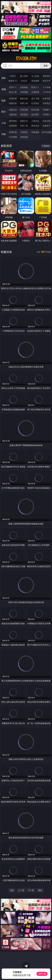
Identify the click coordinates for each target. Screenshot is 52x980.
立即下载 (42, 974)
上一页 (21, 890)
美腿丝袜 (13, 114)
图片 (4, 112)
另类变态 (46, 103)
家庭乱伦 (24, 121)
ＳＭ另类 (46, 92)
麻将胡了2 (13, 81)
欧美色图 (35, 110)
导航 (4, 134)
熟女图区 (35, 114)
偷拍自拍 (24, 98)
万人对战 (35, 76)
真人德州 (24, 76)
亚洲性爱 (13, 98)
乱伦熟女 (35, 103)
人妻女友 (35, 121)
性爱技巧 (46, 126)
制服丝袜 (13, 103)
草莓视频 (35, 132)
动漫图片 (46, 110)
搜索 (46, 66)
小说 (4, 123)
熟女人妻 (13, 92)
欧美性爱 (46, 98)
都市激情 (13, 121)
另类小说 (24, 126)
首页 (12, 890)
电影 (4, 100)
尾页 (40, 890)
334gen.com (26, 59)
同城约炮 (13, 132)
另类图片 (46, 114)
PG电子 (13, 76)
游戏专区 (46, 76)
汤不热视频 (46, 132)
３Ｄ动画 (46, 87)
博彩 (4, 78)
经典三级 (24, 103)
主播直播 (35, 92)
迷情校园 (13, 126)
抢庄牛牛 (46, 81)
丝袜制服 (24, 92)
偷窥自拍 (13, 110)
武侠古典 (46, 121)
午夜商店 (24, 132)
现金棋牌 (35, 81)
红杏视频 (13, 137)
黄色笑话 (35, 126)
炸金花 (24, 81)
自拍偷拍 (24, 87)
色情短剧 (24, 137)
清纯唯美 (24, 114)
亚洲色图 (24, 110)
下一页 (31, 890)
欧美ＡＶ (35, 87)
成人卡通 (35, 98)
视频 (4, 89)
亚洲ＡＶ (13, 87)
